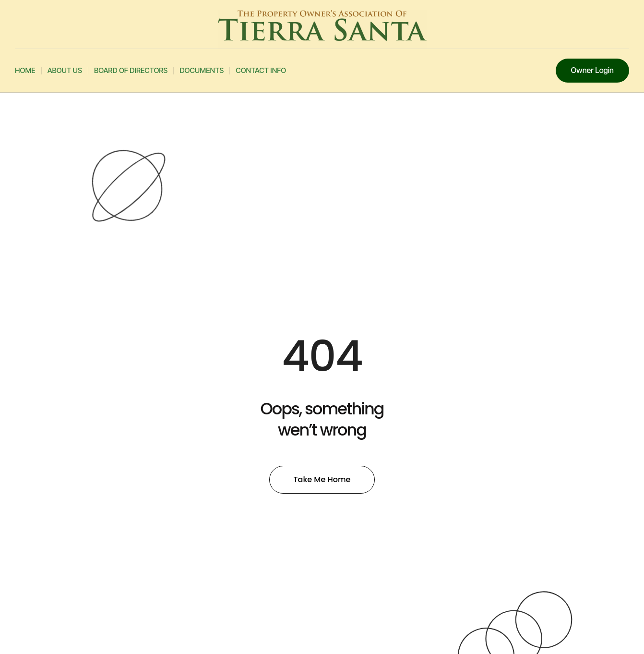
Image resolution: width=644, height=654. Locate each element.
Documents (202, 70)
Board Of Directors (131, 70)
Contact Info (261, 70)
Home (25, 70)
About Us (65, 70)
